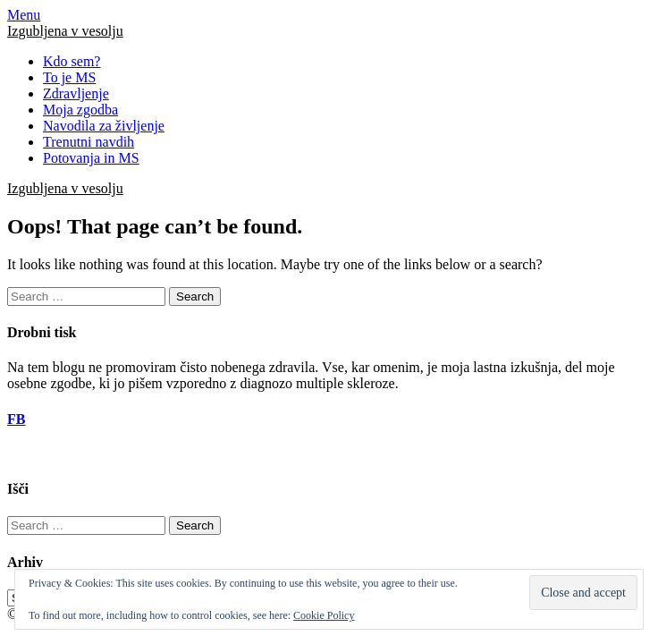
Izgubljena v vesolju (65, 31)
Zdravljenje (76, 93)
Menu (24, 15)
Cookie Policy (324, 615)
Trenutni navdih (89, 142)
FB (16, 419)
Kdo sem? (72, 61)
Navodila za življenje (104, 126)
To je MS (69, 77)
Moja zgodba (80, 110)
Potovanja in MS (91, 158)
